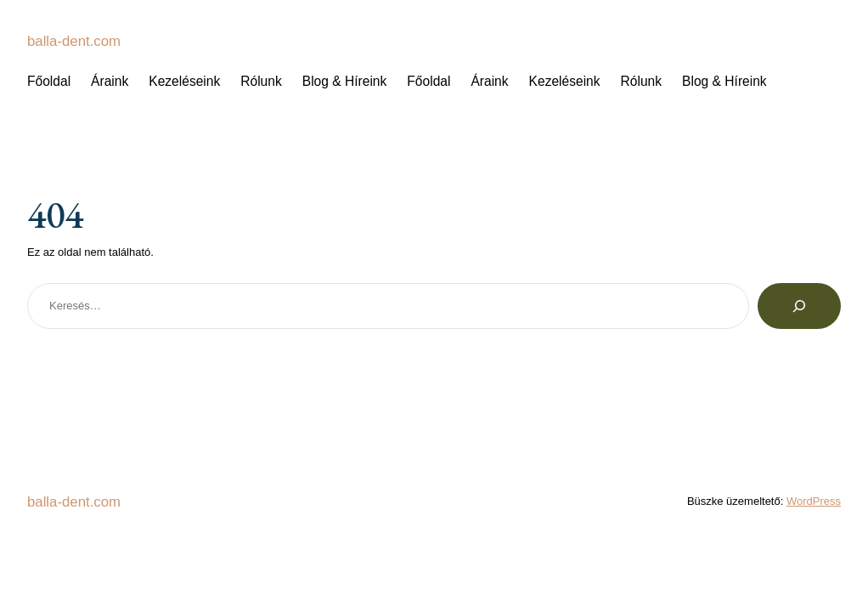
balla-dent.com (76, 41)
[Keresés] (799, 306)
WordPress (814, 501)
